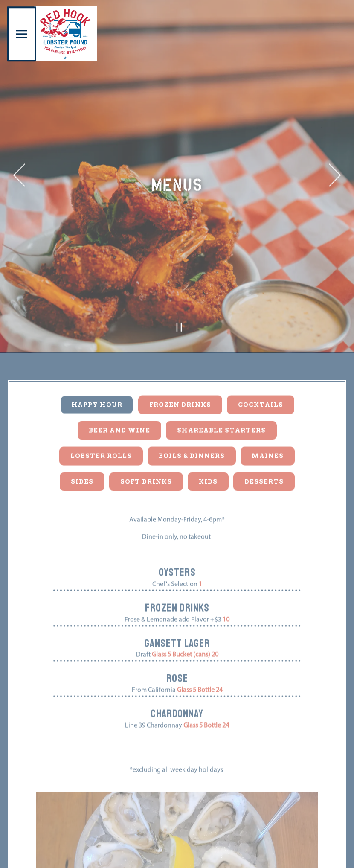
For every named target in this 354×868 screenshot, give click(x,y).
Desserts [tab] (264, 441)
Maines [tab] (268, 415)
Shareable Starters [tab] (221, 390)
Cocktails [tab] (261, 364)
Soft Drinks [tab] (146, 441)
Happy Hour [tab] (97, 364)
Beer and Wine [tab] (119, 390)
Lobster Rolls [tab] (101, 415)
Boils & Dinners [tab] (192, 415)
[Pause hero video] (179, 287)
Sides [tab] (82, 441)
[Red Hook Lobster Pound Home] (65, 34)
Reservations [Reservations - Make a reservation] (177, 857)
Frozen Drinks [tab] (180, 364)
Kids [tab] (208, 441)
